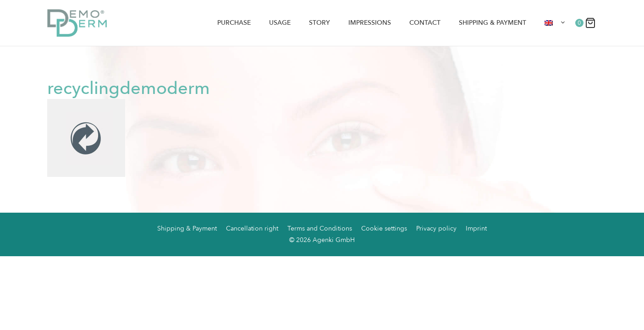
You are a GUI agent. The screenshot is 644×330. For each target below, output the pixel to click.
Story (319, 23)
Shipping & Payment (493, 23)
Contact (425, 23)
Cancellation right (252, 228)
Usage (280, 23)
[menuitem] (555, 23)
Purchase (234, 23)
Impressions (370, 23)
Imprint (476, 228)
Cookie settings (384, 228)
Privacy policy (436, 228)
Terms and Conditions (320, 228)
